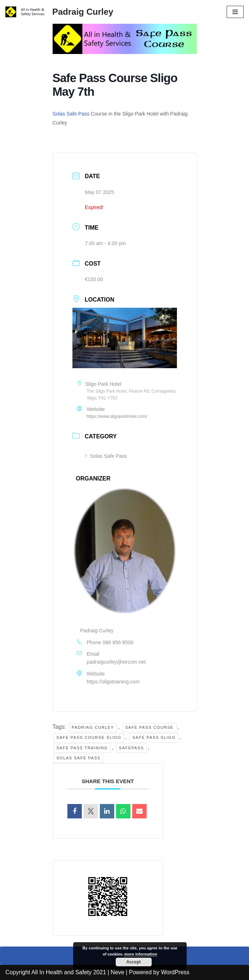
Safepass (131, 748)
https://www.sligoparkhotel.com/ (117, 417)
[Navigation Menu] (235, 12)
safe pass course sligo (89, 738)
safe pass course (149, 727)
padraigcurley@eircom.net (116, 662)
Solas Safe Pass (71, 114)
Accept (133, 962)
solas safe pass (79, 758)
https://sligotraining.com (113, 682)
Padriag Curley (93, 727)
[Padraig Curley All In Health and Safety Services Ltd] (59, 12)
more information (141, 954)
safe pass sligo (154, 738)
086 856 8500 (118, 642)
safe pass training (82, 748)
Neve (117, 973)
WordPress (175, 973)
